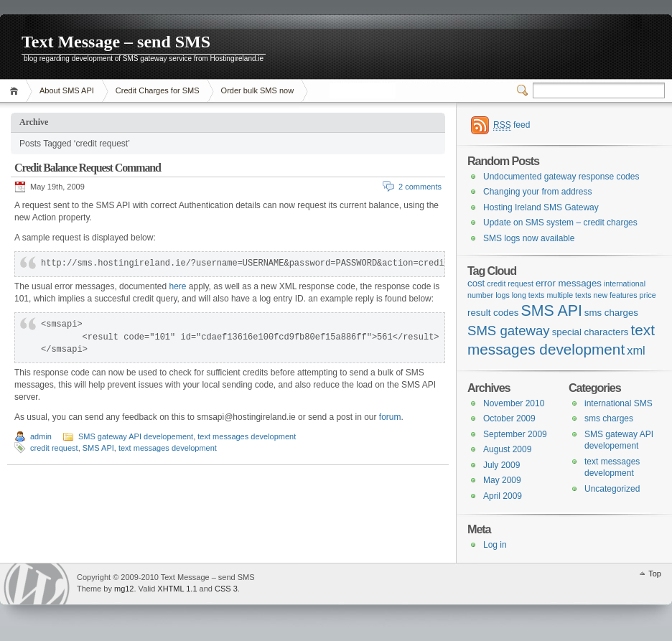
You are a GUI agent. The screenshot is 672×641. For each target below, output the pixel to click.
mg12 (124, 589)
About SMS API (67, 90)
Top (655, 574)
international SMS (619, 403)
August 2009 (507, 449)
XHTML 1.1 (177, 589)
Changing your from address (537, 192)
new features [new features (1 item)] (616, 295)
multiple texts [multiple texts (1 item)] (569, 295)
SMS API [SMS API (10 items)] (551, 311)
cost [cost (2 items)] (476, 283)
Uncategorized (612, 489)
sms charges (609, 418)
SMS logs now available (529, 238)
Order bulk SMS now (257, 90)
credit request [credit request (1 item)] (510, 284)
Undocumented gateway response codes (561, 177)
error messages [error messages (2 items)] (569, 283)
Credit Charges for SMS (158, 90)
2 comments (420, 187)
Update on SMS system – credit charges (560, 223)
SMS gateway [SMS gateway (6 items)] (509, 331)
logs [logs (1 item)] (503, 295)
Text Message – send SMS (116, 42)
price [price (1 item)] (648, 295)
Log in (495, 545)
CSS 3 (226, 589)
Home (16, 91)
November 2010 (514, 403)
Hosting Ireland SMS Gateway (541, 207)
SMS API (98, 448)
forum (390, 417)
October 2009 (509, 418)
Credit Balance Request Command (88, 168)
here (177, 286)
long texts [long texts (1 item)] (528, 295)
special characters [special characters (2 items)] (591, 332)
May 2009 (502, 480)
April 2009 (503, 496)
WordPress (37, 584)
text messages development (247, 436)
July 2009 (501, 465)
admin (41, 436)
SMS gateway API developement (136, 436)
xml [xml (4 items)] (636, 350)
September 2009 (515, 434)
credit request (54, 448)
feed (512, 125)
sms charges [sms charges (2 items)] (611, 313)
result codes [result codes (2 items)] (493, 313)
